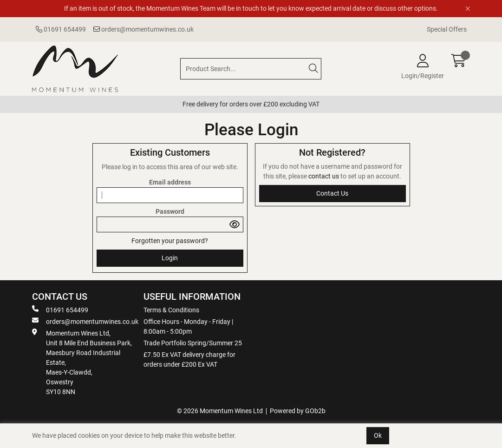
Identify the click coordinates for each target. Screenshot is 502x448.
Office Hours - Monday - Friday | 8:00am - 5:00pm (188, 326)
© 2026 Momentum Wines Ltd (220, 411)
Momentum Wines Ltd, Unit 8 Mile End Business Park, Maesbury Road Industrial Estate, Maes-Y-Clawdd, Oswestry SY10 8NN (82, 362)
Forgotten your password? (170, 241)
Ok (378, 435)
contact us (324, 176)
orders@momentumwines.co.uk (143, 29)
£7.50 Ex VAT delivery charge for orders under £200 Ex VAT (189, 359)
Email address (170, 182)
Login (170, 258)
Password (170, 211)
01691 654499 (61, 29)
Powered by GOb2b (298, 411)
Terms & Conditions (171, 310)
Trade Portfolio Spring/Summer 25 (193, 343)
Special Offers (447, 29)
